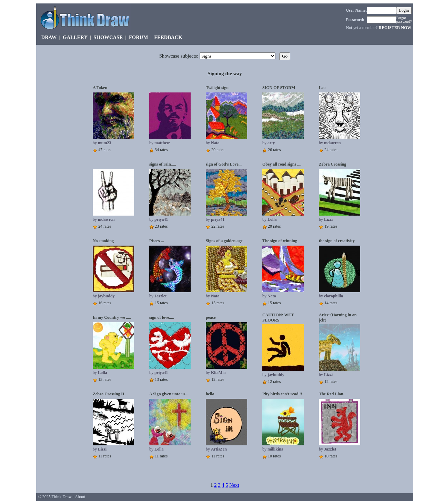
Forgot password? (404, 20)
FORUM (138, 37)
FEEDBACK (168, 37)
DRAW (49, 37)
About (80, 497)
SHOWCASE (108, 37)
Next (234, 485)
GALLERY (75, 37)
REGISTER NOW (395, 28)
